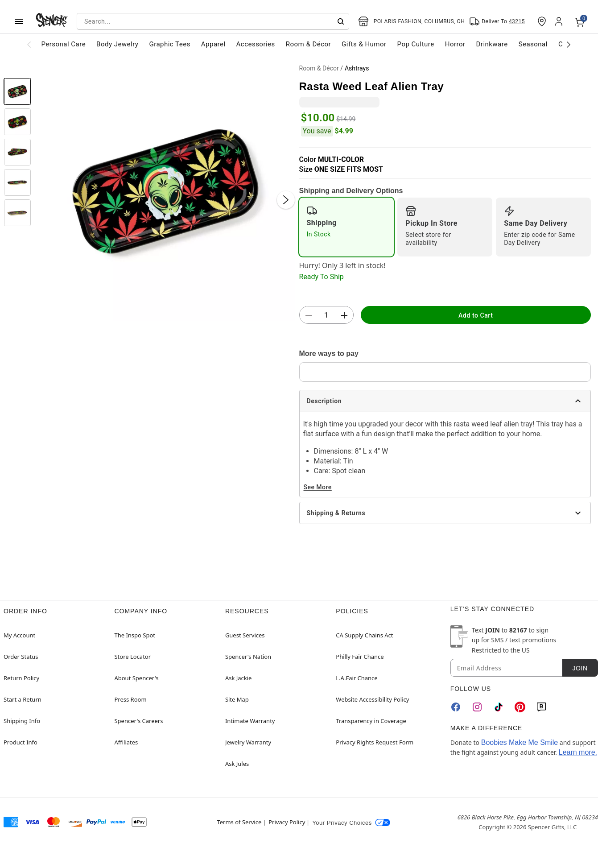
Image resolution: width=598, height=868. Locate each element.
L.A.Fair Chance (357, 678)
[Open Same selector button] (497, 21)
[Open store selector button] (412, 21)
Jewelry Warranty (248, 742)
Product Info (21, 742)
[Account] (560, 21)
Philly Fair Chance (360, 657)
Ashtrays (357, 68)
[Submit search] (341, 21)
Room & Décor (319, 68)
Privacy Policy (287, 822)
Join (580, 668)
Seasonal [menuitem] (533, 44)
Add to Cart (476, 315)
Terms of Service (239, 822)
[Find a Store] (542, 21)
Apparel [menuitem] (213, 44)
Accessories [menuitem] (256, 44)
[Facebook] (456, 707)
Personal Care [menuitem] (64, 44)
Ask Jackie (239, 678)
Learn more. (578, 752)
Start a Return (23, 699)
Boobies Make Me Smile (520, 742)
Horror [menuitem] (455, 44)
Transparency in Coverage (371, 721)
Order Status (21, 657)
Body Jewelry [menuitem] (117, 44)
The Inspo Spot (135, 635)
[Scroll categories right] (569, 44)
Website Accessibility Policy (372, 699)
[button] (165, 191)
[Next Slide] (286, 200)
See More (318, 487)
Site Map (237, 699)
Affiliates (126, 742)
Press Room (130, 699)
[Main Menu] (19, 21)
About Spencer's (136, 678)
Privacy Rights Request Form (375, 742)
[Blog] (541, 707)
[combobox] (213, 21)
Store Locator (132, 657)
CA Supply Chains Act (364, 635)
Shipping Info (22, 721)
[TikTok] (499, 707)
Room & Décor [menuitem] (308, 44)
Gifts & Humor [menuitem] (364, 44)
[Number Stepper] (326, 315)
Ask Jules (237, 764)
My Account (19, 635)
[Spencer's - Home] (52, 21)
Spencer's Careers (138, 721)
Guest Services (245, 635)
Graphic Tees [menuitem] (169, 44)
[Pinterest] (520, 707)
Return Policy (21, 678)
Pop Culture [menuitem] (416, 44)
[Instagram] (477, 707)
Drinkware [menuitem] (492, 44)
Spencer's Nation (248, 657)
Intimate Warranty (250, 721)
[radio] (347, 227)
